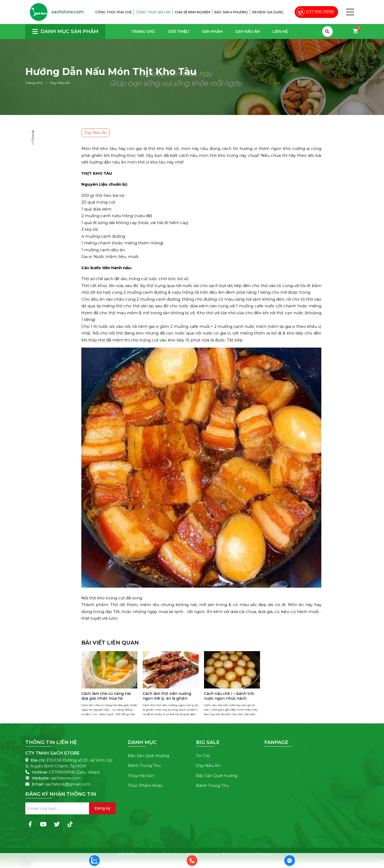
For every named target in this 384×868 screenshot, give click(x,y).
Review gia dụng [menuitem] (268, 12)
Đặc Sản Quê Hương (148, 756)
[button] (350, 12)
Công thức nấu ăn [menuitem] (153, 12)
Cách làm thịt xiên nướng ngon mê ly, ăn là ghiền (167, 696)
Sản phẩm (212, 31)
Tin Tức (203, 756)
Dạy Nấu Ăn (248, 31)
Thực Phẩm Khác (145, 785)
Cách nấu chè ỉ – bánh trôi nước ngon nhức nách (229, 696)
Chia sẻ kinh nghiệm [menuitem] (192, 12)
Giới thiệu (178, 31)
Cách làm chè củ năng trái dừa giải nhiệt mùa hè (106, 696)
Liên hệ (280, 31)
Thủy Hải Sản (141, 776)
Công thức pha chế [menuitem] (113, 12)
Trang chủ (143, 31)
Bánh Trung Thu (144, 765)
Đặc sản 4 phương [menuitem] (231, 12)
